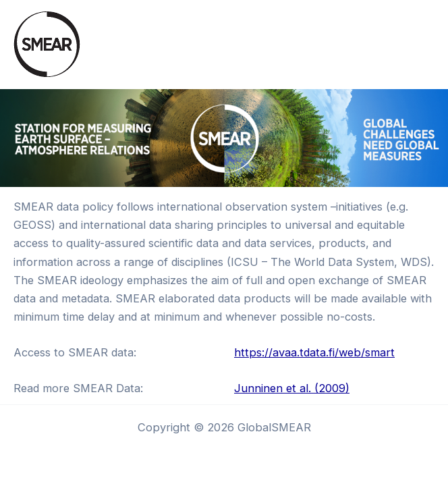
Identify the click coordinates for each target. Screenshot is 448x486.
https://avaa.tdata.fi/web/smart (314, 352)
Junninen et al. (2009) (292, 388)
